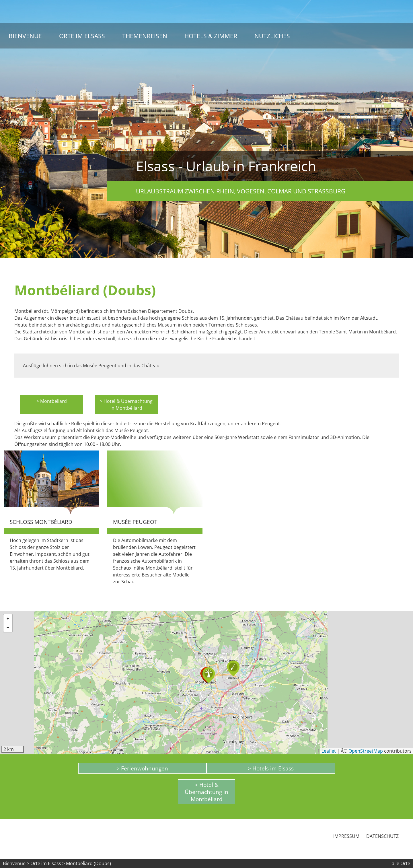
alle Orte (401, 863)
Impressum (346, 836)
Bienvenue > (16, 863)
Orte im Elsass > (48, 863)
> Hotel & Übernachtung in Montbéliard (126, 405)
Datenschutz (382, 836)
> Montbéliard (52, 401)
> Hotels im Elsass (271, 768)
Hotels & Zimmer (211, 36)
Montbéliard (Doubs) (88, 863)
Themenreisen (145, 36)
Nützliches (272, 36)
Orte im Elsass (82, 36)
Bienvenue (25, 36)
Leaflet (329, 751)
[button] (233, 668)
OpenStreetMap (366, 751)
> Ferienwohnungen (142, 768)
